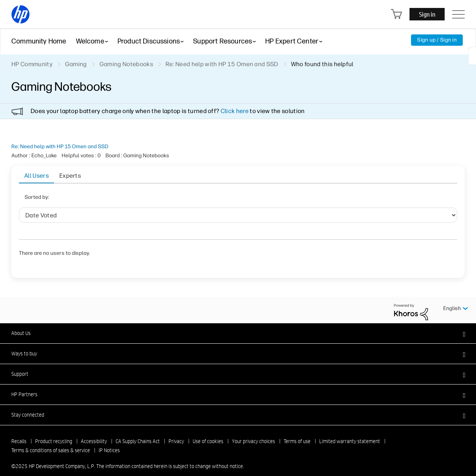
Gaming (76, 64)
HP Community (32, 64)
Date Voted (130, 199)
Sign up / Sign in (437, 40)
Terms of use (297, 432)
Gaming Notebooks (126, 64)
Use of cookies (208, 432)
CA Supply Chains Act (138, 432)
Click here (235, 111)
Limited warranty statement (350, 432)
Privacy (176, 432)
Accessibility (94, 432)
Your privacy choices (253, 432)
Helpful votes (206, 199)
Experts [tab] (70, 176)
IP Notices (109, 441)
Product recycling (54, 432)
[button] (238, 324)
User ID (166, 199)
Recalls (19, 432)
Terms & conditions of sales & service (51, 441)
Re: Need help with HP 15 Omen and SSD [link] (222, 64)
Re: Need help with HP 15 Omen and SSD (60, 147)
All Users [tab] (36, 176)
